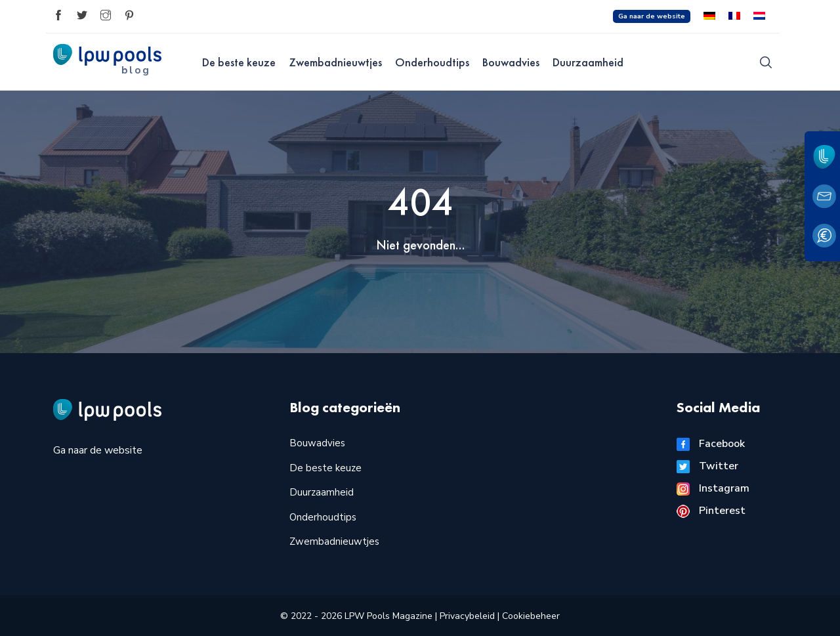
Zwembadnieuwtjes (335, 62)
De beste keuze (239, 62)
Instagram (713, 488)
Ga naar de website (652, 16)
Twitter (707, 466)
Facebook (711, 444)
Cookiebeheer (531, 616)
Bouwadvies (511, 62)
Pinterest (711, 511)
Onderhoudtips (432, 62)
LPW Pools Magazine (388, 616)
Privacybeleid (469, 616)
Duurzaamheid (588, 62)
